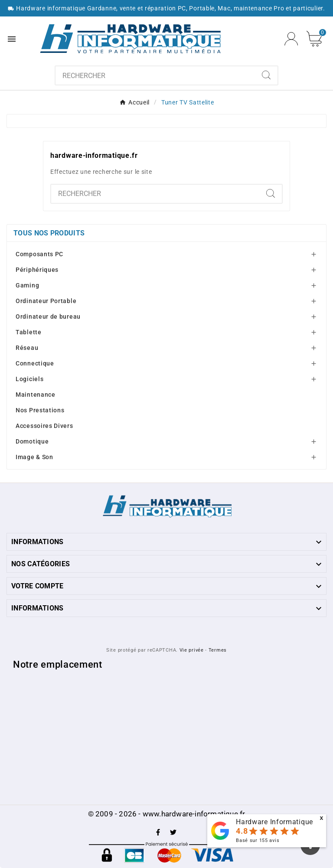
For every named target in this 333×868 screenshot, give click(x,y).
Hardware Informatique (274, 822)
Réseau (27, 348)
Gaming (27, 285)
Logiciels (29, 379)
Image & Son (34, 457)
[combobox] (155, 75)
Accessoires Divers (44, 426)
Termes (218, 650)
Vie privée (192, 650)
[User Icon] (291, 39)
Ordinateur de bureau (48, 317)
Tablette (29, 332)
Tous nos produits (49, 233)
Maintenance (36, 395)
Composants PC (39, 254)
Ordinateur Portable (46, 301)
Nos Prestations (40, 410)
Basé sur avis (258, 840)
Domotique (32, 441)
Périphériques (37, 270)
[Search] (266, 75)
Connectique (35, 363)
